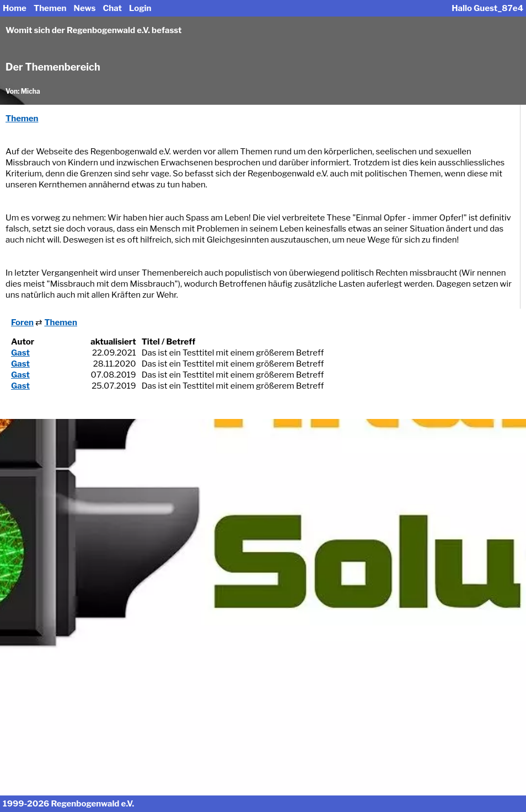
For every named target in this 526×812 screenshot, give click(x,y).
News (85, 8)
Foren (22, 322)
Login (140, 8)
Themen (50, 8)
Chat (112, 8)
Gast (20, 353)
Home (15, 8)
